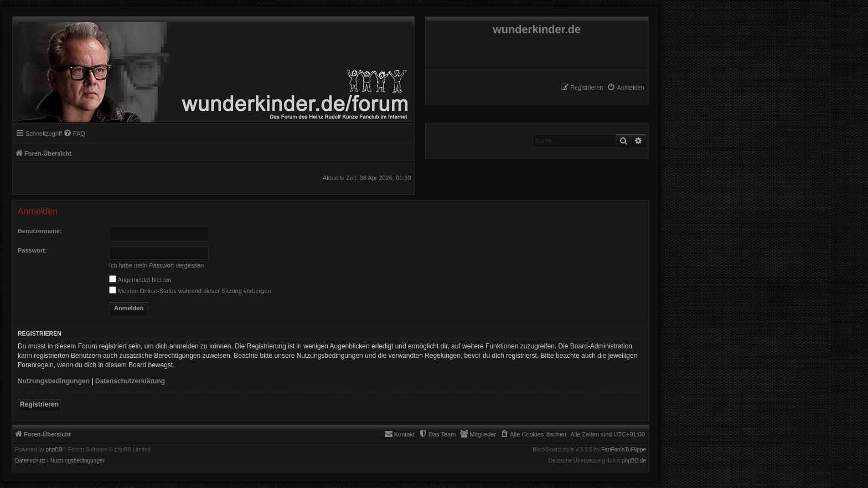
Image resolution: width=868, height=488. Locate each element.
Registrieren (39, 404)
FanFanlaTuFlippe (624, 450)
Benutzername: (40, 231)
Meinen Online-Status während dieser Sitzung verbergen (190, 291)
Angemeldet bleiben (140, 280)
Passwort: (32, 250)
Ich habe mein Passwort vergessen (156, 265)
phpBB (54, 450)
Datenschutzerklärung (130, 381)
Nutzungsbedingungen (54, 381)
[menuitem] (626, 88)
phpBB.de (634, 461)
